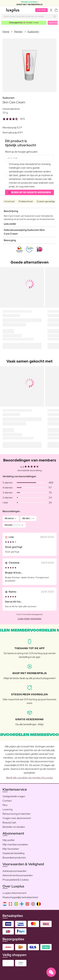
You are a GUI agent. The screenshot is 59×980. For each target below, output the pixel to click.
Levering (7, 809)
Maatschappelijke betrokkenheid (20, 897)
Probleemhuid (26, 201)
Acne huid (9, 201)
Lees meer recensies (30, 619)
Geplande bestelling (13, 853)
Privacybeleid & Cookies (16, 880)
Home (6, 32)
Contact (7, 801)
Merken (18, 32)
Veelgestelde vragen (14, 796)
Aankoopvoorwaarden (15, 871)
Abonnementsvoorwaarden (18, 875)
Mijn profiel (8, 840)
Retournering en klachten (17, 814)
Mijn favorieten (11, 849)
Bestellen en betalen (14, 827)
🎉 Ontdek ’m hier (24, 23)
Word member (42, 10)
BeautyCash (9, 823)
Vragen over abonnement (17, 818)
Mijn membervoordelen (15, 844)
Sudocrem (33, 32)
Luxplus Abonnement (14, 893)
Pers (5, 805)
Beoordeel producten (14, 858)
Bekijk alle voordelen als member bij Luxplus (29, 778)
